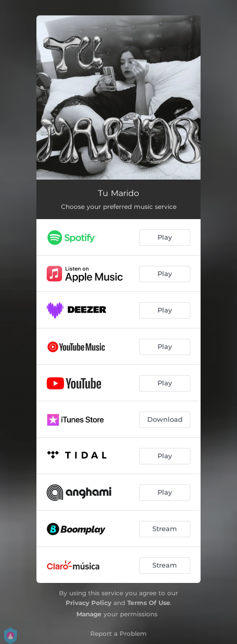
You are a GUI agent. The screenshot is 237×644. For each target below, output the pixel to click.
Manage (89, 614)
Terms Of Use (149, 603)
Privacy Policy (88, 603)
